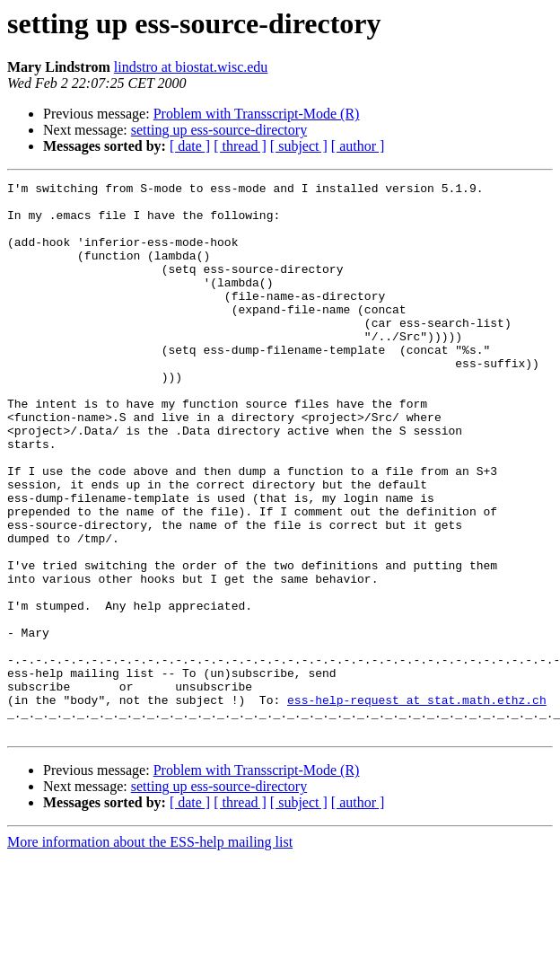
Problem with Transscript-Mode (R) (257, 114)
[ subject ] (299, 146)
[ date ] (190, 146)
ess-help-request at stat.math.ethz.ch (417, 805)
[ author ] (358, 146)
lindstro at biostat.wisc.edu (191, 67)
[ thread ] (240, 146)
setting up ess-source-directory (219, 130)
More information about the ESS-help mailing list (150, 952)
